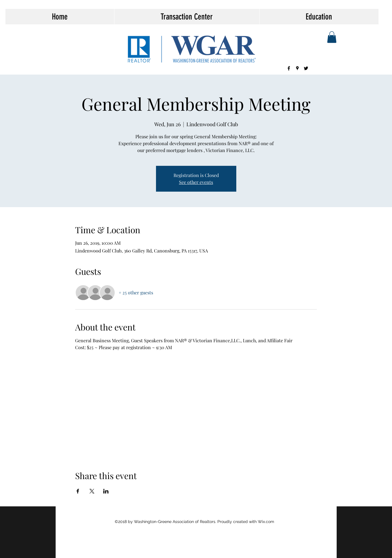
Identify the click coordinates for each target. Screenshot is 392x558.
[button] (332, 37)
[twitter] (306, 68)
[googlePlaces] (297, 68)
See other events (196, 182)
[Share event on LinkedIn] (106, 491)
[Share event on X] (92, 491)
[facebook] (289, 68)
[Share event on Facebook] (78, 491)
